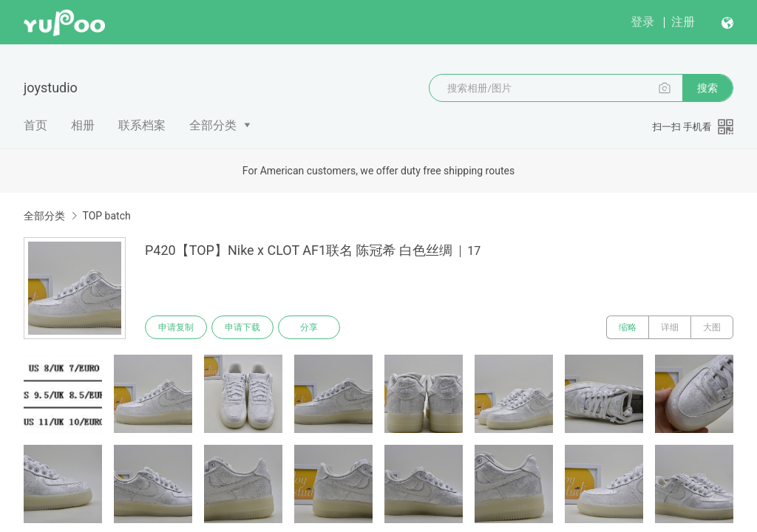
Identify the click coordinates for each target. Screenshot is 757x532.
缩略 (628, 327)
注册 (683, 22)
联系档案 (142, 125)
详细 (670, 327)
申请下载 (242, 327)
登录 (642, 22)
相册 (83, 125)
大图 (712, 327)
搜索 (707, 88)
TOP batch (106, 216)
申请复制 (176, 327)
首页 (35, 125)
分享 (309, 327)
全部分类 (213, 125)
